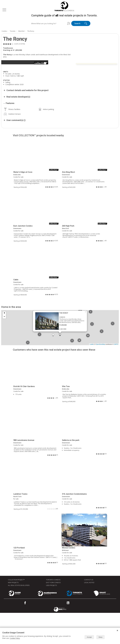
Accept (89, 637)
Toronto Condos (53, 611)
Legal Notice (89, 614)
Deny (100, 637)
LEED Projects (52, 616)
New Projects (13, 614)
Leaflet (92, 375)
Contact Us (89, 611)
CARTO (116, 375)
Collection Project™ (16, 611)
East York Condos (53, 614)
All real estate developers (19, 616)
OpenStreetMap (100, 375)
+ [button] (4, 344)
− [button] (4, 348)
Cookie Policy (15, 638)
